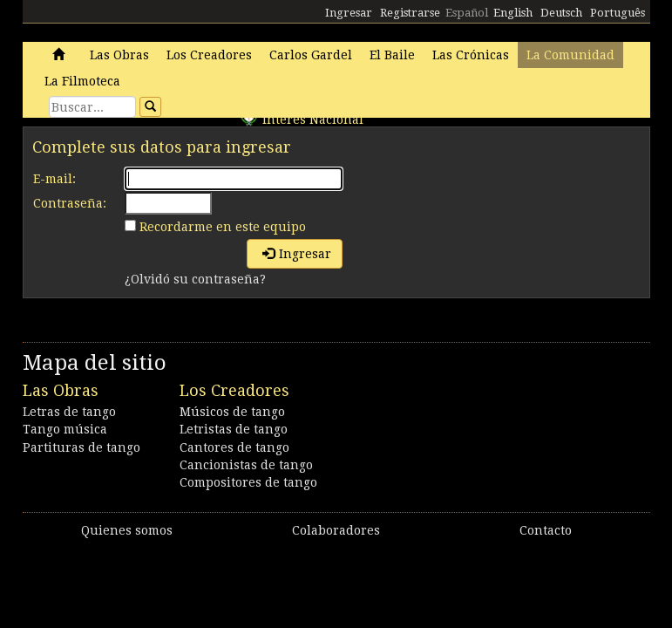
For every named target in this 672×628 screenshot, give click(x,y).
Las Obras (119, 55)
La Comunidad (570, 55)
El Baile (392, 55)
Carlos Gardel (311, 55)
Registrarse (410, 13)
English (513, 13)
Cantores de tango (234, 447)
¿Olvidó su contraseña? (195, 279)
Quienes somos (127, 530)
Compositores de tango (248, 482)
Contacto (546, 530)
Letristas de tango (234, 429)
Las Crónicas (471, 55)
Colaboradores (336, 530)
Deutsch (561, 13)
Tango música (65, 429)
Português (618, 13)
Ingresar (349, 13)
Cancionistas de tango (246, 465)
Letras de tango (69, 412)
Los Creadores (209, 55)
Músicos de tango (232, 412)
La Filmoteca (82, 81)
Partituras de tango (81, 447)
